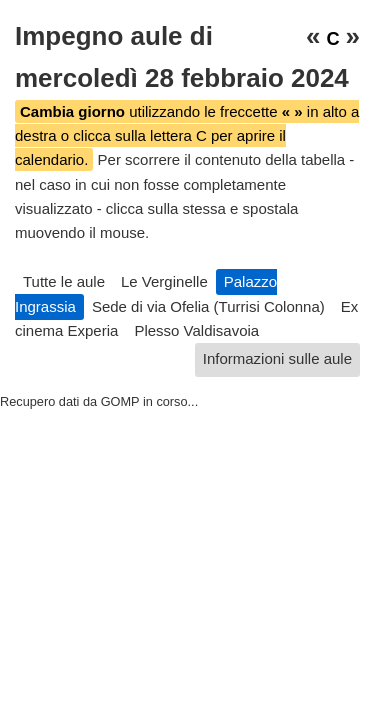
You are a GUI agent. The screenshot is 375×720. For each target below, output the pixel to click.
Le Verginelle (164, 281)
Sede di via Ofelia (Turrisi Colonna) (208, 306)
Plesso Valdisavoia (196, 330)
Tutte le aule (64, 281)
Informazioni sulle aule (277, 358)
